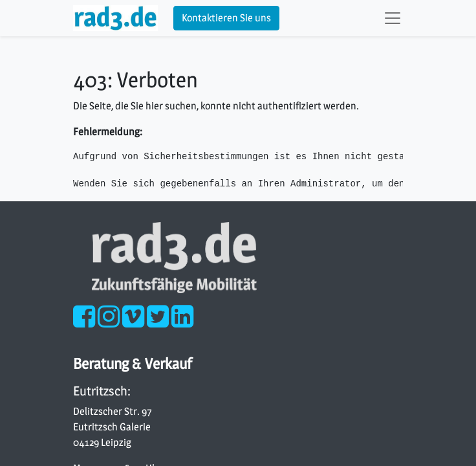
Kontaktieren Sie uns (226, 18)
